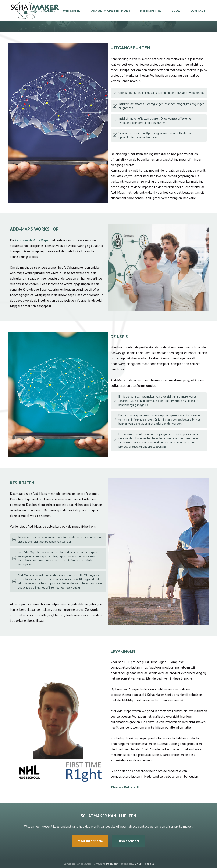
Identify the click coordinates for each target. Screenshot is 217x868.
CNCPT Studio (144, 864)
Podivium (112, 864)
